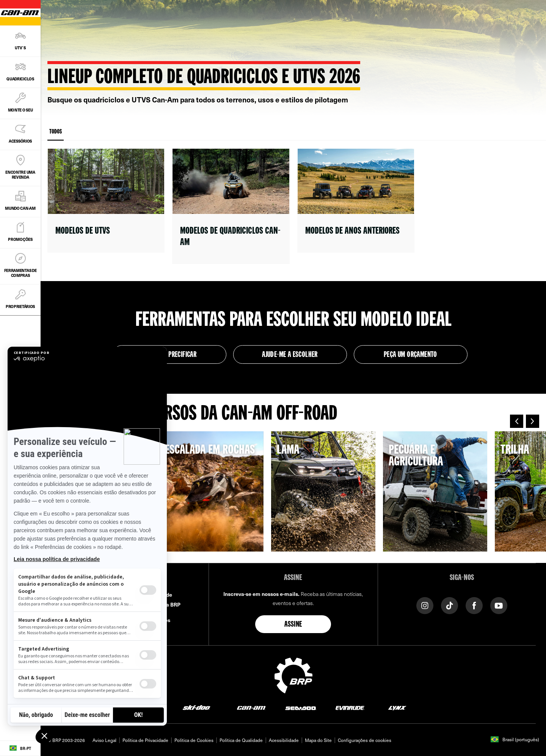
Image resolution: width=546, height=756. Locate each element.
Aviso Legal (104, 740)
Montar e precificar (169, 355)
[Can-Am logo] (251, 707)
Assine (293, 625)
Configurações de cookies (365, 740)
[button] (517, 421)
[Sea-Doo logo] (300, 707)
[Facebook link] (474, 605)
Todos (56, 135)
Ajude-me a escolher (290, 355)
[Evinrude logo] (350, 707)
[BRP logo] (293, 674)
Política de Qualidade (241, 740)
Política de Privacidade (145, 740)
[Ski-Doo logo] (196, 707)
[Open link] (106, 201)
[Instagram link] (425, 605)
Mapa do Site (318, 740)
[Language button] (20, 748)
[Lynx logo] (397, 707)
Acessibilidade (284, 740)
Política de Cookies (194, 740)
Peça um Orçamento (410, 355)
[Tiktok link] (450, 605)
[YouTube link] (499, 605)
